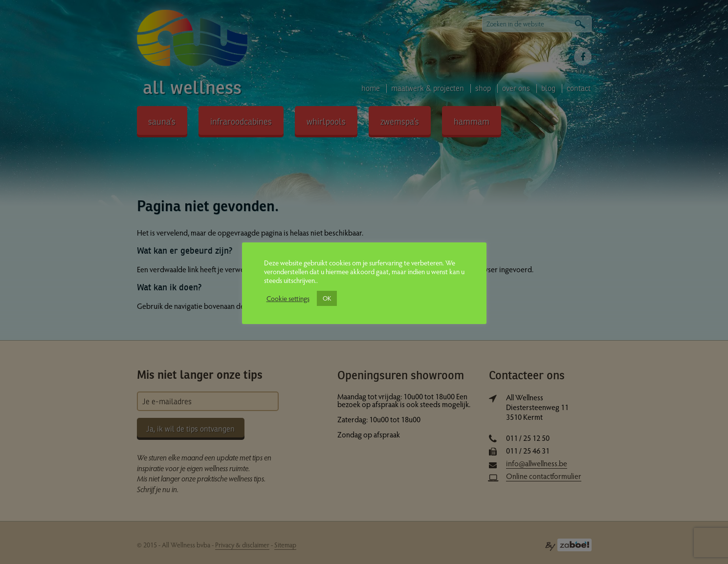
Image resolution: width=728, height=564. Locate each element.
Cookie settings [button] (288, 298)
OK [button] (327, 298)
